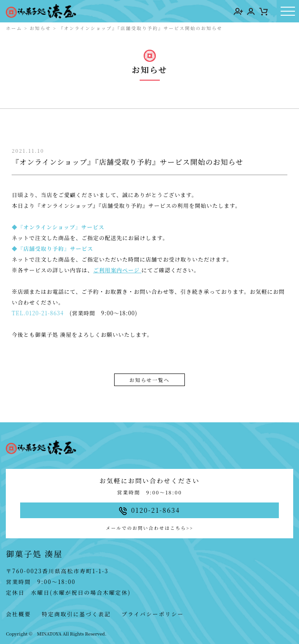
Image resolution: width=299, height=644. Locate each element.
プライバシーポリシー (152, 614)
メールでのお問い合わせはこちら (149, 528)
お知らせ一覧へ (150, 380)
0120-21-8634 (45, 313)
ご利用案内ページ (116, 270)
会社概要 (18, 614)
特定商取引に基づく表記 (76, 614)
